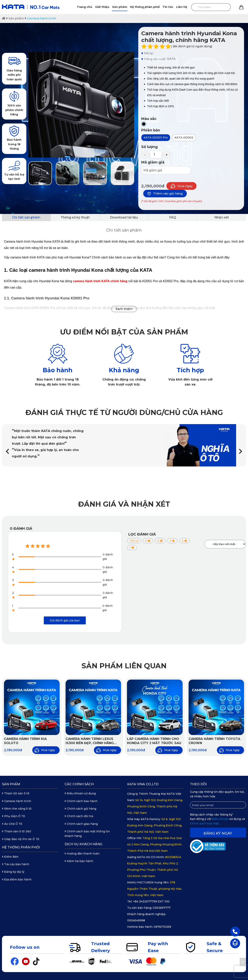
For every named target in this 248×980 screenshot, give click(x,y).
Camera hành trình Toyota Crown (214, 741)
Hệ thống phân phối (145, 7)
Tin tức (168, 7)
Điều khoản (221, 819)
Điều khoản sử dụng (80, 793)
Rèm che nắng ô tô (17, 809)
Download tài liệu (124, 217)
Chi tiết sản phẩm (26, 217)
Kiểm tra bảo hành (79, 861)
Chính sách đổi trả (79, 816)
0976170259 (162, 927)
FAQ (173, 217)
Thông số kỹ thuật (75, 217)
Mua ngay (181, 186)
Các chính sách (79, 784)
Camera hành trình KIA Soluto (25, 741)
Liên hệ (182, 7)
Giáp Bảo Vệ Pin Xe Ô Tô (21, 839)
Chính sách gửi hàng (80, 809)
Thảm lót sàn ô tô (16, 793)
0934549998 (136, 920)
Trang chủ (85, 7)
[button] (241, 452)
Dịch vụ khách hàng (83, 844)
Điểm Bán (10, 857)
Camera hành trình (42, 18)
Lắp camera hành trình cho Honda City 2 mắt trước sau (154, 741)
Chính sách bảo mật (205, 823)
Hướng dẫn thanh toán (82, 854)
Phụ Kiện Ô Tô (13, 816)
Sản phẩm (120, 7)
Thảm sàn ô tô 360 (17, 831)
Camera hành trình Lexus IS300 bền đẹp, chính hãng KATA (90, 741)
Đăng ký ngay (218, 833)
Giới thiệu (102, 7)
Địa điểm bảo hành (17, 879)
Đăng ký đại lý (13, 872)
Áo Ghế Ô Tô (12, 824)
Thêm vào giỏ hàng (165, 194)
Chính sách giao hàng (81, 824)
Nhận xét (222, 217)
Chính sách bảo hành (81, 801)
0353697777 (162, 908)
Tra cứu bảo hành (16, 864)
